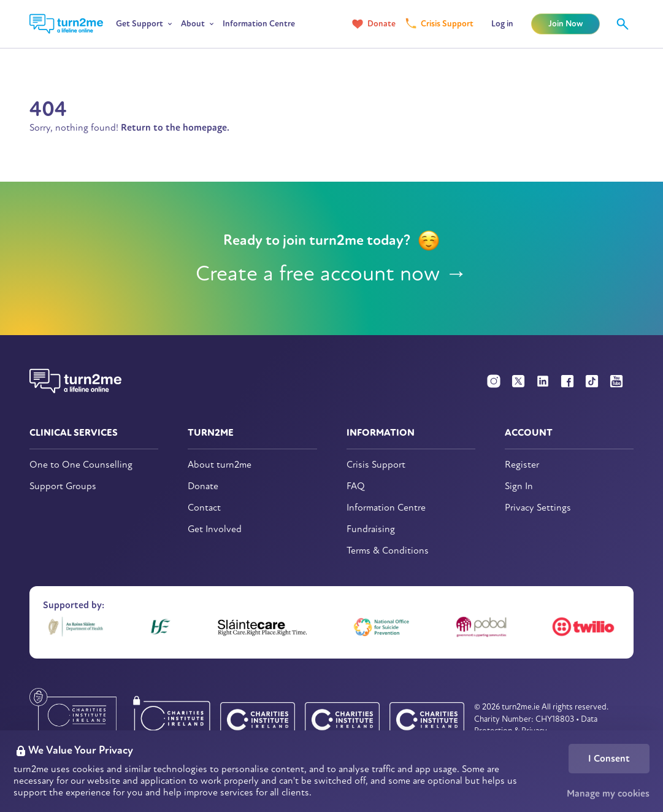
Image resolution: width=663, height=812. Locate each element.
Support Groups (63, 486)
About (193, 24)
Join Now (565, 24)
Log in (502, 24)
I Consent (609, 759)
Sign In (519, 486)
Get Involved (215, 529)
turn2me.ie (521, 707)
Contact (204, 508)
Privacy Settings (538, 508)
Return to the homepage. (175, 128)
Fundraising (371, 529)
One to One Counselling (81, 465)
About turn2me (220, 465)
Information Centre (259, 24)
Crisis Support (447, 24)
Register (522, 465)
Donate (381, 24)
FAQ (356, 486)
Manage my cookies (608, 794)
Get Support (140, 24)
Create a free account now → (331, 274)
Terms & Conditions (388, 551)
